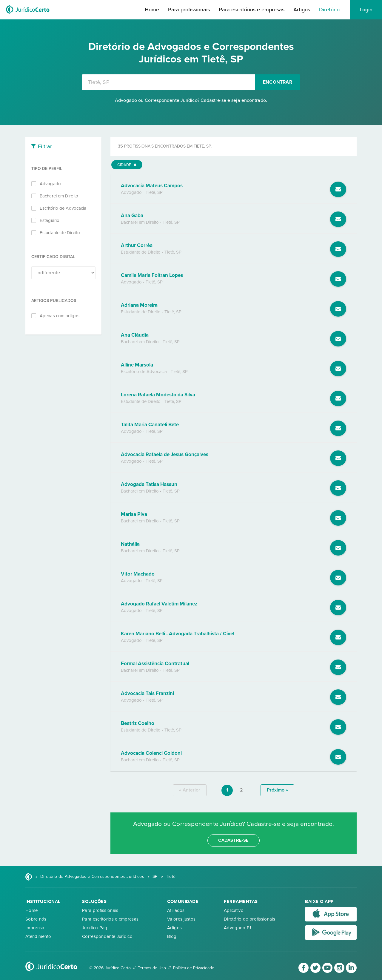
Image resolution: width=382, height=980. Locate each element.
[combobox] (169, 82)
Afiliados (176, 910)
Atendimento (38, 936)
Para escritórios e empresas (252, 10)
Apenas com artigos (60, 316)
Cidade (127, 165)
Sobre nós (36, 919)
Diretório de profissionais (249, 919)
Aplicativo (234, 910)
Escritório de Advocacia (63, 208)
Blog (172, 936)
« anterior (190, 790)
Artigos (302, 10)
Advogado (50, 184)
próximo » (277, 790)
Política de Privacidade (194, 968)
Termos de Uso (152, 968)
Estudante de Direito (60, 233)
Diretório (329, 10)
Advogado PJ (237, 928)
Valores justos (181, 919)
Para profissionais (189, 10)
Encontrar (278, 82)
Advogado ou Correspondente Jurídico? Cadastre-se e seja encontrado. (191, 100)
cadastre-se (233, 840)
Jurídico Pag (95, 928)
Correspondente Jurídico (107, 936)
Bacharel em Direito (59, 196)
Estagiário (50, 220)
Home (152, 10)
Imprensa (35, 928)
